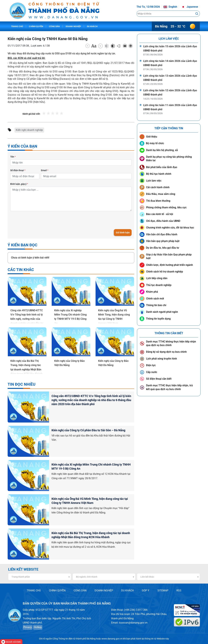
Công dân (54, 26)
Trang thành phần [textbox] (21, 577)
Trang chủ (17, 26)
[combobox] (40, 577)
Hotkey (38, 627)
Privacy (28, 627)
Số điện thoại (18, 170)
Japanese (190, 7)
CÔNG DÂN (80, 590)
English (170, 7)
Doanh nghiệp (73, 26)
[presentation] (35, 220)
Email (45, 170)
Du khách (92, 26)
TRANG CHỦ (34, 590)
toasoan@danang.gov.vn (133, 623)
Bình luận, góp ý (19, 184)
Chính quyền (36, 26)
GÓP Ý (146, 590)
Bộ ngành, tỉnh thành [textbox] (87, 577)
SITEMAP (163, 590)
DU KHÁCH (127, 590)
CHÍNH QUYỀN (57, 590)
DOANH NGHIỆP (104, 590)
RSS (179, 590)
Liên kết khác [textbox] (147, 577)
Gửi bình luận (123, 233)
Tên (13, 157)
